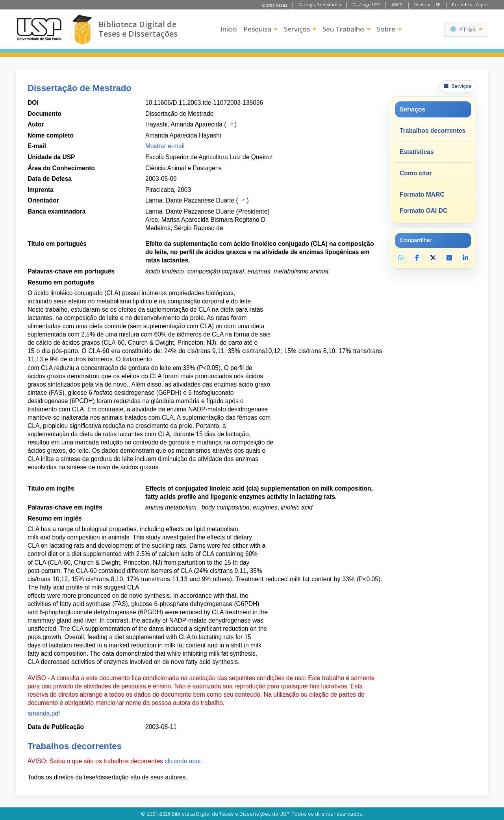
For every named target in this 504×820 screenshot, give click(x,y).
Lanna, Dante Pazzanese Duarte (190, 200)
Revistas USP (427, 5)
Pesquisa (260, 29)
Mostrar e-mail (165, 146)
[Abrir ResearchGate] (449, 258)
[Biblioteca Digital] (82, 29)
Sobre (389, 29)
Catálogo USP (366, 5)
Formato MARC (422, 194)
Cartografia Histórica (320, 5)
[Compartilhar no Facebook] (417, 258)
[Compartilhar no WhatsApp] (401, 258)
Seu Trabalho (346, 29)
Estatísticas (417, 152)
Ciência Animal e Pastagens (183, 168)
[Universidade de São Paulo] (39, 29)
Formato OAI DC (423, 211)
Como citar (416, 173)
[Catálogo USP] (231, 124)
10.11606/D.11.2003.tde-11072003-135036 (204, 103)
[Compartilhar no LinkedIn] (465, 258)
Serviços (300, 29)
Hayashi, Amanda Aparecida (184, 124)
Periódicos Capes (470, 5)
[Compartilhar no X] (433, 258)
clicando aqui (183, 761)
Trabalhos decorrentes (433, 131)
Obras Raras (274, 5)
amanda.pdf (44, 713)
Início (229, 29)
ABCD (397, 5)
